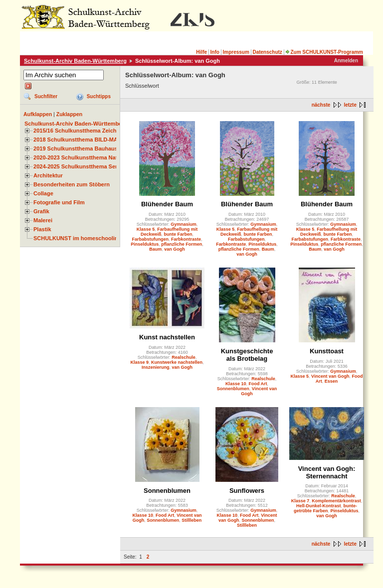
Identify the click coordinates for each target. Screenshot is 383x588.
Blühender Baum (167, 204)
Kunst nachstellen (167, 337)
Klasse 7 (300, 501)
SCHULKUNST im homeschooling (77, 238)
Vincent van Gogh (330, 376)
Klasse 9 (139, 362)
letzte (350, 105)
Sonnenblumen (233, 389)
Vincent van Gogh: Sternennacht (327, 472)
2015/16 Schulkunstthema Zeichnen (80, 131)
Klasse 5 (146, 229)
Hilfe (201, 52)
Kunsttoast (327, 351)
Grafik (41, 211)
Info (215, 52)
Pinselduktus (145, 244)
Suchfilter (46, 96)
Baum (155, 249)
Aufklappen (38, 114)
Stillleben (191, 520)
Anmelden (346, 61)
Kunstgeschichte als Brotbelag (247, 355)
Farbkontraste (186, 239)
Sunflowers (247, 491)
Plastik (42, 229)
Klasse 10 (236, 384)
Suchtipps (99, 96)
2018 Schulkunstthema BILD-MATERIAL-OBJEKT (97, 140)
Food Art (258, 384)
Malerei (43, 220)
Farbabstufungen (150, 239)
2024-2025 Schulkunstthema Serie (78, 166)
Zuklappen (70, 114)
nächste (321, 105)
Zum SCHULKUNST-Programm (324, 52)
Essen (331, 381)
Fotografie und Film (59, 202)
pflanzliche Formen (182, 244)
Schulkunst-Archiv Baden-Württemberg (75, 61)
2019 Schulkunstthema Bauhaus (76, 148)
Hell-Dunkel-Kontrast (319, 506)
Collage (43, 193)
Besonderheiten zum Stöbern (72, 184)
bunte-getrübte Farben (325, 508)
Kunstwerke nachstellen (177, 362)
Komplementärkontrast (336, 501)
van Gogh (175, 249)
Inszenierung (156, 367)
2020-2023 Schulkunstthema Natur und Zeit (90, 157)
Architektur (48, 175)
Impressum (236, 52)
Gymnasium (184, 224)
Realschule (184, 357)
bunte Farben (178, 234)
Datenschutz (267, 52)
